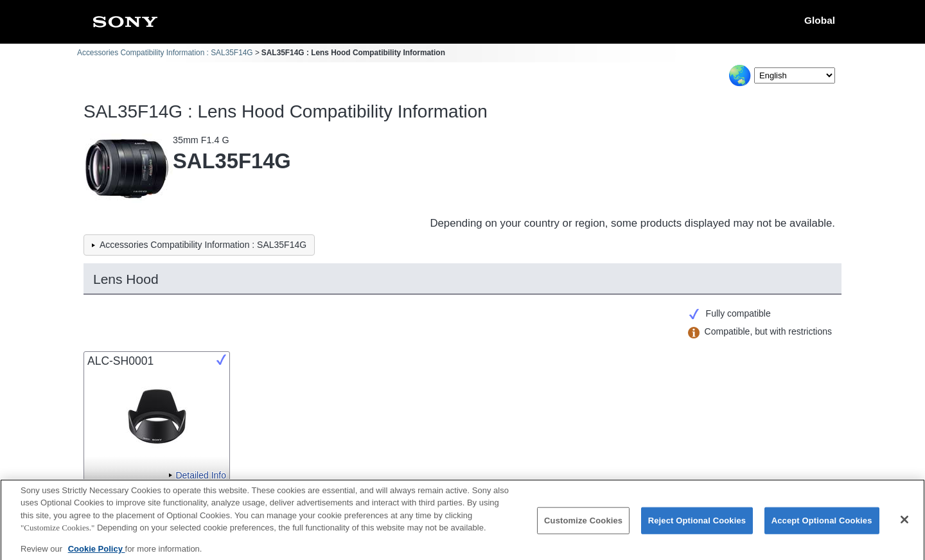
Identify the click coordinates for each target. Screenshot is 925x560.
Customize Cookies (583, 526)
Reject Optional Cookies (697, 526)
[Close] (904, 525)
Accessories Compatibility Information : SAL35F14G (165, 53)
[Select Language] (795, 75)
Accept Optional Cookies (822, 526)
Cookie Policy (97, 553)
